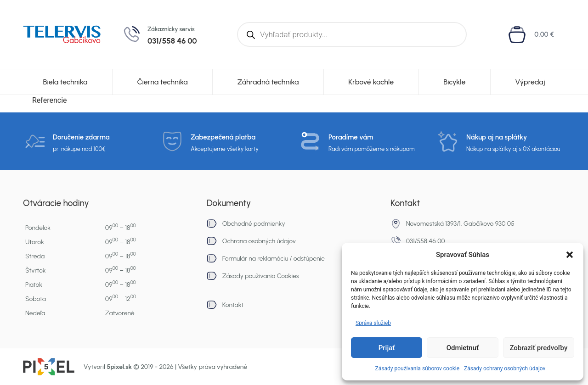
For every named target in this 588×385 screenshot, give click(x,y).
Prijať (387, 348)
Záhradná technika (268, 82)
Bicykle (454, 82)
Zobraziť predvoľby (538, 348)
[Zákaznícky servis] (131, 34)
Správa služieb (373, 323)
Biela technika (65, 82)
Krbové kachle (371, 82)
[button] (570, 255)
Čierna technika (162, 82)
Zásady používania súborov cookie (418, 368)
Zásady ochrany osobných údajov (505, 368)
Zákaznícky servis (171, 29)
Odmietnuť (463, 348)
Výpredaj (530, 82)
